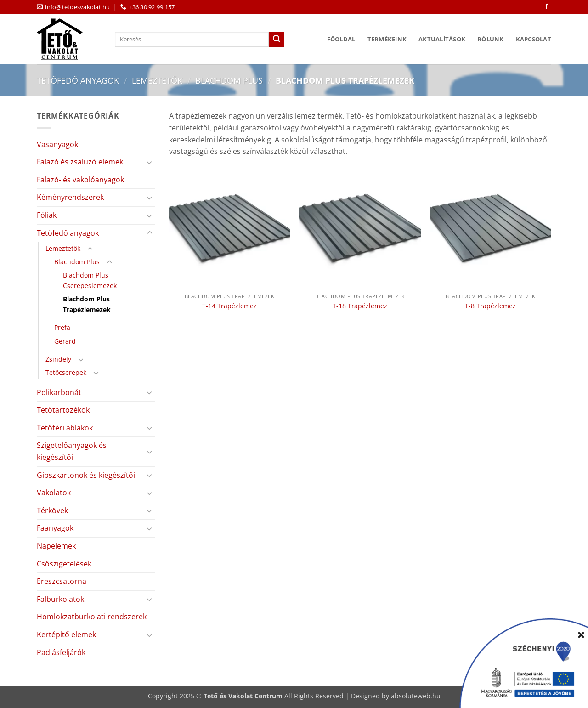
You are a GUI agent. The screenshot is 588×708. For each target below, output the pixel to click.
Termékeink (387, 39)
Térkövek (52, 510)
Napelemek (56, 546)
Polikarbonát (59, 392)
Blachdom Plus (229, 80)
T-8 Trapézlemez (490, 306)
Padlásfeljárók (61, 652)
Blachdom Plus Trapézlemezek (87, 304)
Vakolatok (54, 493)
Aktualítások (442, 39)
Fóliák (47, 215)
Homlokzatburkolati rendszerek (92, 617)
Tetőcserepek (66, 372)
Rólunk (491, 39)
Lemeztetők (157, 80)
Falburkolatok (60, 599)
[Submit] (277, 40)
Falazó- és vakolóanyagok (80, 180)
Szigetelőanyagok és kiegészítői (72, 451)
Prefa (62, 327)
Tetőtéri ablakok (65, 428)
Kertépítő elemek (66, 634)
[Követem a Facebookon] (547, 7)
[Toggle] (150, 162)
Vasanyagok (57, 144)
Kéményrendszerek (70, 197)
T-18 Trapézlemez (360, 306)
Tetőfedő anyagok (78, 80)
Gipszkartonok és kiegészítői (86, 475)
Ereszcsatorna (62, 581)
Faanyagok (55, 528)
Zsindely (58, 359)
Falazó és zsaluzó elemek (80, 162)
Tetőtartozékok (63, 410)
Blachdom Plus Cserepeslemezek (90, 280)
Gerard (65, 341)
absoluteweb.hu (416, 696)
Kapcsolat (534, 39)
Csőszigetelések (64, 564)
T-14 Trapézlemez (229, 306)
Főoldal (341, 39)
